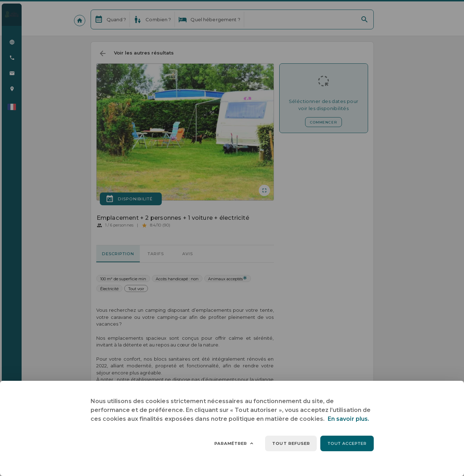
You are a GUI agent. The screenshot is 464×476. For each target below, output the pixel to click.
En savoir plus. (348, 419)
